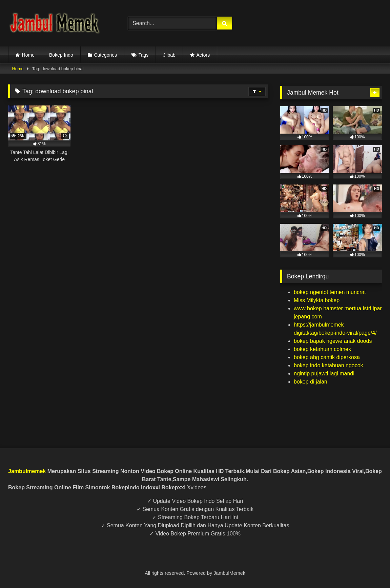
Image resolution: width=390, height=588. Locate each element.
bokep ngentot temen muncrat (330, 292)
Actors (203, 55)
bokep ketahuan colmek (322, 349)
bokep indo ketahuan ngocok (329, 365)
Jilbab (169, 55)
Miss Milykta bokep (317, 300)
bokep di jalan (311, 382)
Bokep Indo (61, 55)
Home (28, 55)
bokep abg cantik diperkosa (327, 357)
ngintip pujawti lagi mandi (324, 374)
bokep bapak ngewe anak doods (333, 341)
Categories (105, 55)
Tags (144, 55)
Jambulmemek (27, 471)
